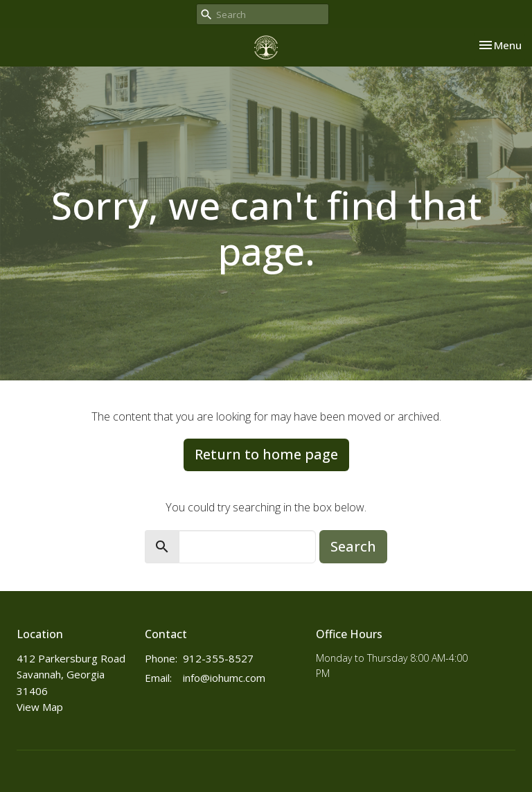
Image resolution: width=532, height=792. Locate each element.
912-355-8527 (218, 658)
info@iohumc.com (224, 678)
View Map (40, 707)
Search (353, 546)
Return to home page (266, 454)
